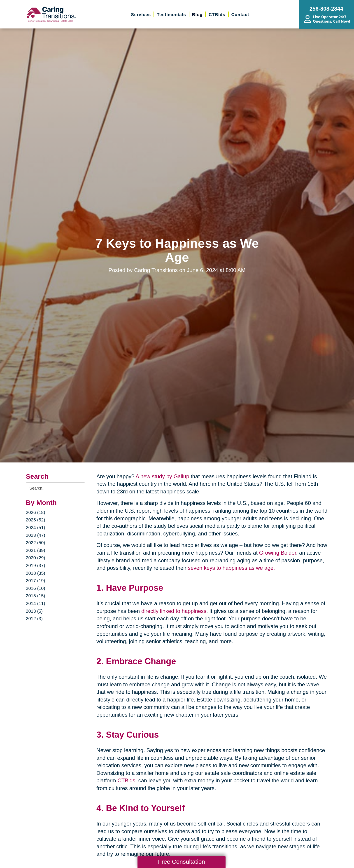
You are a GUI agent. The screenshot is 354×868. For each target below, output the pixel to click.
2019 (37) (35, 565)
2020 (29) (35, 558)
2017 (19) (35, 581)
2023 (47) (35, 535)
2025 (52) (35, 520)
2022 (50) (35, 543)
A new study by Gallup (162, 476)
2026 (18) (35, 512)
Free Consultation (182, 862)
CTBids (126, 780)
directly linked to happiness (174, 611)
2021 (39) (35, 550)
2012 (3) (34, 619)
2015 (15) (35, 596)
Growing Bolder (277, 553)
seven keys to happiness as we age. (231, 568)
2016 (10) (35, 588)
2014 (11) (35, 603)
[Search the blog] (55, 488)
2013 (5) (34, 611)
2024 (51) (35, 528)
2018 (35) (35, 573)
